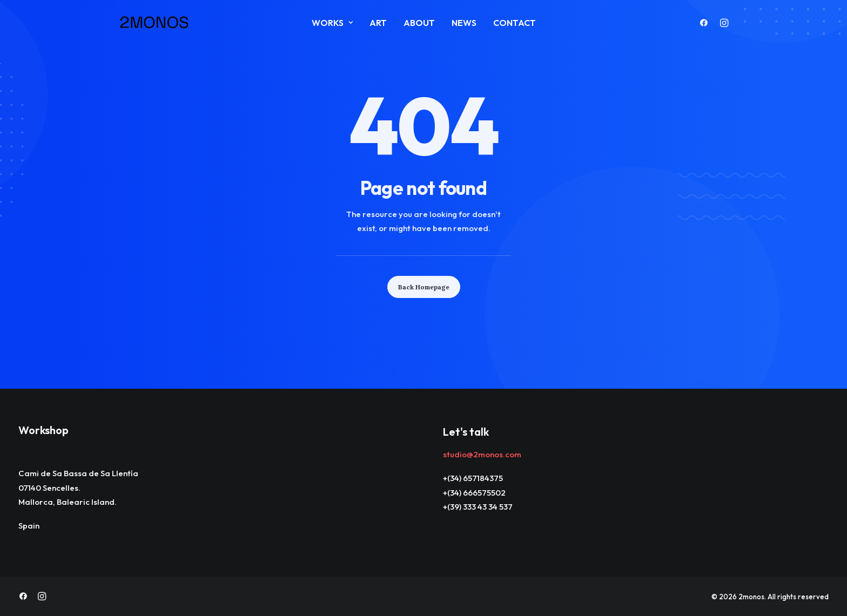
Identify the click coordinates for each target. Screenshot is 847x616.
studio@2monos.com (482, 454)
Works (332, 23)
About (419, 23)
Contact (515, 23)
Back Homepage (424, 287)
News (464, 23)
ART (378, 23)
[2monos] (154, 23)
